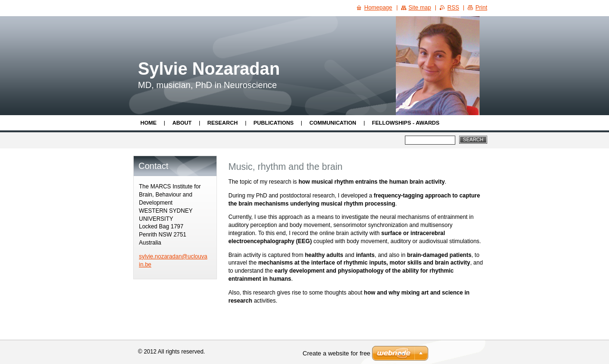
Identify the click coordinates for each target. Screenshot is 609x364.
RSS (453, 8)
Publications (274, 123)
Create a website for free (336, 353)
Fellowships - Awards (406, 123)
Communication (333, 123)
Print (481, 8)
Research (223, 123)
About (182, 123)
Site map (420, 8)
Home (148, 123)
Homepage (378, 8)
